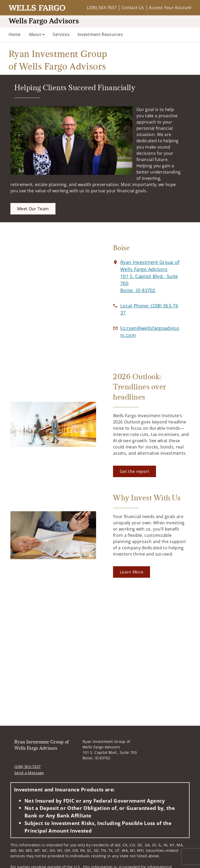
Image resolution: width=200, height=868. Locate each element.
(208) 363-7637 (102, 8)
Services (61, 34)
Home (15, 34)
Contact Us (133, 8)
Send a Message (29, 773)
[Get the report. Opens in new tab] (135, 471)
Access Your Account (170, 8)
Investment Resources (100, 34)
